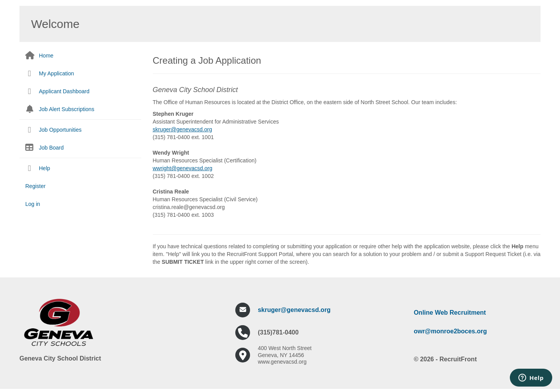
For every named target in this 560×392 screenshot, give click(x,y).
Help (45, 168)
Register (35, 186)
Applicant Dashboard (64, 91)
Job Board (51, 148)
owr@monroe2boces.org (450, 331)
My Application (56, 73)
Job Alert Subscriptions (66, 109)
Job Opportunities (60, 130)
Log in (33, 204)
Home (46, 56)
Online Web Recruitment (450, 313)
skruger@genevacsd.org (294, 310)
